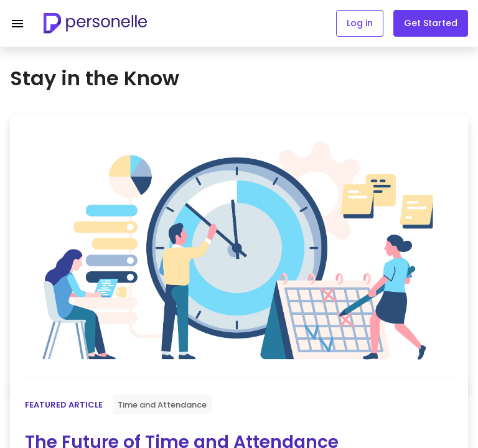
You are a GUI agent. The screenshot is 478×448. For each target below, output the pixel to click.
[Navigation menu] (17, 24)
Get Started (431, 23)
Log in (360, 23)
